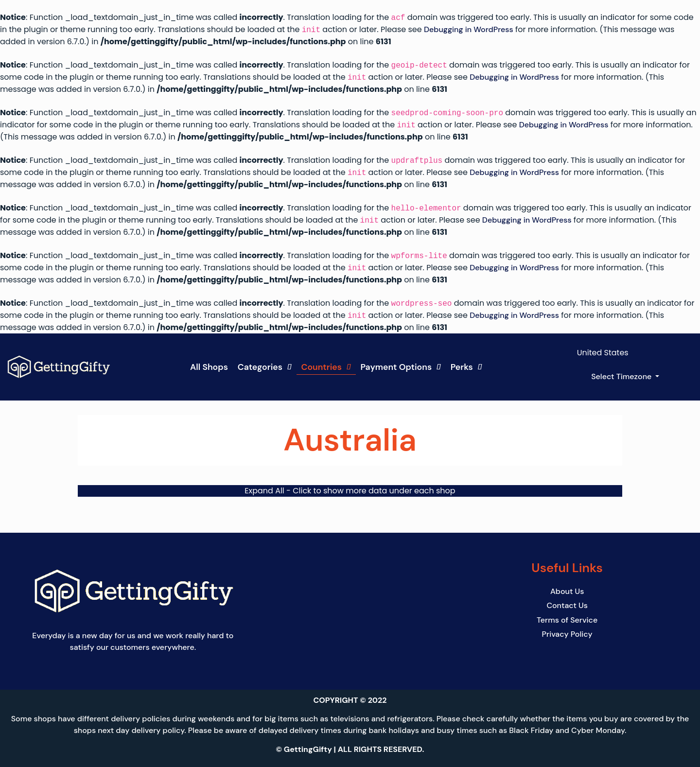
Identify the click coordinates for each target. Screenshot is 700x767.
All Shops (209, 367)
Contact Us (567, 605)
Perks (466, 367)
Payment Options (401, 367)
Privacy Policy (567, 634)
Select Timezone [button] (622, 376)
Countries (326, 367)
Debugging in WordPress (469, 30)
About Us (567, 591)
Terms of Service (567, 619)
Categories (265, 367)
